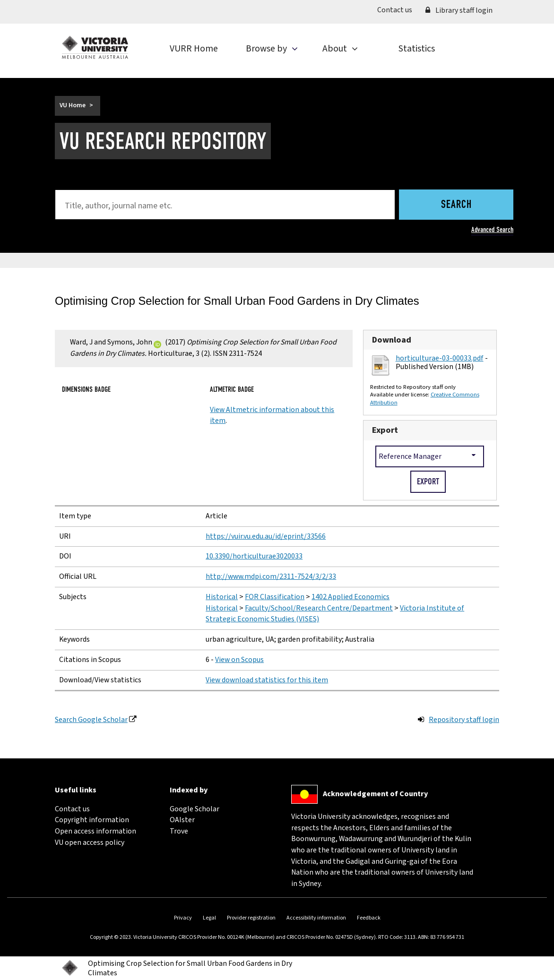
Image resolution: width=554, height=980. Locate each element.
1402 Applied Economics (351, 597)
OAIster (182, 820)
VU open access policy (90, 842)
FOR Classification (275, 597)
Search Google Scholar (91, 720)
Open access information (95, 831)
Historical (222, 597)
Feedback (369, 918)
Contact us (398, 10)
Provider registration (251, 918)
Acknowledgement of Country (375, 794)
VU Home (73, 105)
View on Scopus (239, 660)
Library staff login (459, 10)
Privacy (183, 918)
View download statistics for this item (267, 680)
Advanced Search (492, 229)
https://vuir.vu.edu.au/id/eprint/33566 (266, 536)
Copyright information (92, 820)
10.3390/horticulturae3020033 (254, 556)
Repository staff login (464, 720)
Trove (179, 831)
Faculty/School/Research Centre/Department (319, 608)
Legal (209, 918)
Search (456, 205)
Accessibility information (316, 918)
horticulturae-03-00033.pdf (440, 358)
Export (385, 430)
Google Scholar (195, 809)
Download (392, 340)
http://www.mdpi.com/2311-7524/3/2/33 (271, 576)
